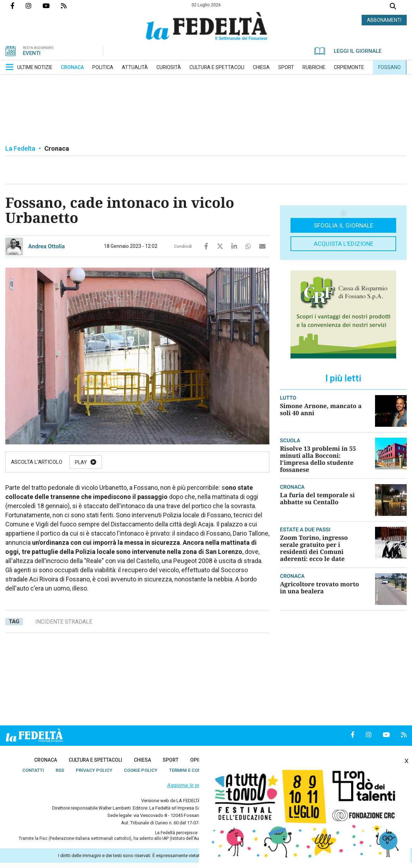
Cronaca (57, 148)
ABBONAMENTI (384, 20)
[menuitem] (35, 67)
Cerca (393, 7)
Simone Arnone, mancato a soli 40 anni (321, 409)
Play (81, 462)
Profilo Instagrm (34, 6)
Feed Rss (69, 6)
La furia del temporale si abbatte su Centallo (317, 498)
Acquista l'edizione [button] (344, 244)
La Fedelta (20, 148)
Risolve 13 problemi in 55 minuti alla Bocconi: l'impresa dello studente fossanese (318, 459)
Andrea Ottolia (46, 246)
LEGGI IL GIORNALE (348, 51)
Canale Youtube (52, 6)
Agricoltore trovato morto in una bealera (319, 588)
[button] (10, 67)
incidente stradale (64, 622)
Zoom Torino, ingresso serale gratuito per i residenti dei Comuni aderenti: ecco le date (314, 548)
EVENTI (32, 53)
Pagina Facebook (18, 6)
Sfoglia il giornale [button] (344, 225)
